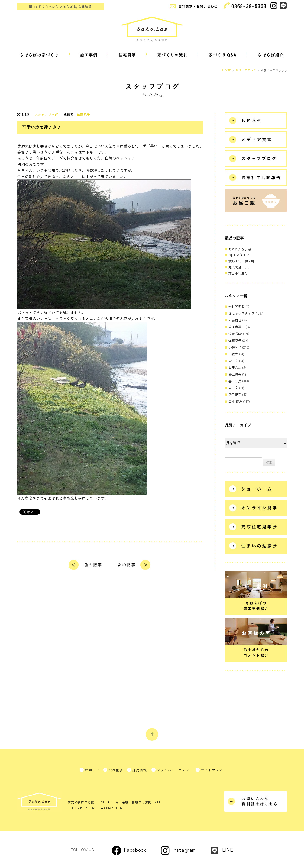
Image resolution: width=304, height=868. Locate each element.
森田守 (233, 361)
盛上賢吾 (235, 374)
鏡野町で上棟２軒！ (243, 261)
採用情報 (140, 770)
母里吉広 (235, 367)
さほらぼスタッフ (241, 313)
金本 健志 (235, 401)
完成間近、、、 (240, 267)
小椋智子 (235, 347)
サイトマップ (212, 770)
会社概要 (116, 770)
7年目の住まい (239, 255)
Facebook (135, 850)
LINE (228, 850)
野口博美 (235, 394)
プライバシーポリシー (175, 770)
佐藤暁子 (83, 114)
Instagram (184, 850)
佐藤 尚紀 (235, 333)
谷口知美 (235, 381)
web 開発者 (237, 306)
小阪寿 (233, 354)
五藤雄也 (235, 320)
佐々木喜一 (237, 327)
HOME (227, 70)
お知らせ (92, 770)
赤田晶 (233, 388)
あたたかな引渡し (241, 249)
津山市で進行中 (240, 273)
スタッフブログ (46, 114)
